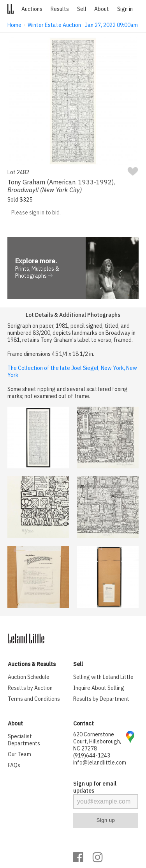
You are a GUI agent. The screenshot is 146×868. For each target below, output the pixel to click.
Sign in (125, 9)
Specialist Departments (24, 740)
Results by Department (101, 699)
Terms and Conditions (34, 699)
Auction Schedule (29, 677)
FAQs (14, 765)
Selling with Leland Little (103, 677)
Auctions (32, 9)
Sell (82, 9)
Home (14, 25)
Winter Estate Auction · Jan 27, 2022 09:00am (83, 25)
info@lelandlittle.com (100, 763)
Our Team (19, 754)
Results (60, 9)
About (102, 9)
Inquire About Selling (99, 688)
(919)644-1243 (92, 755)
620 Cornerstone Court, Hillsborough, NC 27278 (97, 741)
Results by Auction (30, 688)
